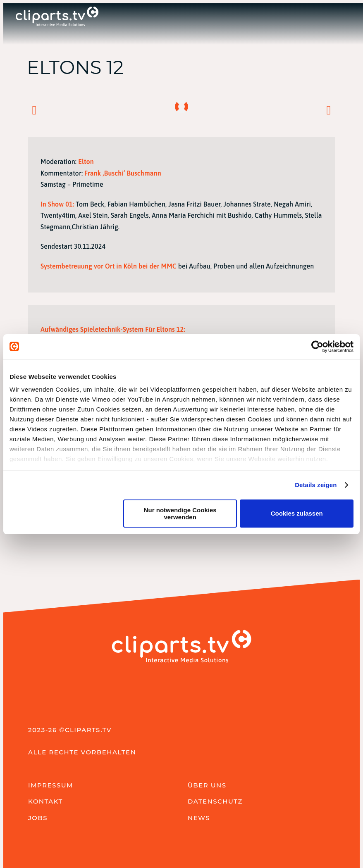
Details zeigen (316, 485)
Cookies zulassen (297, 513)
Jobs (38, 818)
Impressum (51, 785)
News (199, 818)
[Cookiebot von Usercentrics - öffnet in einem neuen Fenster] (317, 347)
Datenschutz (215, 801)
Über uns (207, 785)
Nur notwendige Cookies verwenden (180, 514)
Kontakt (45, 801)
